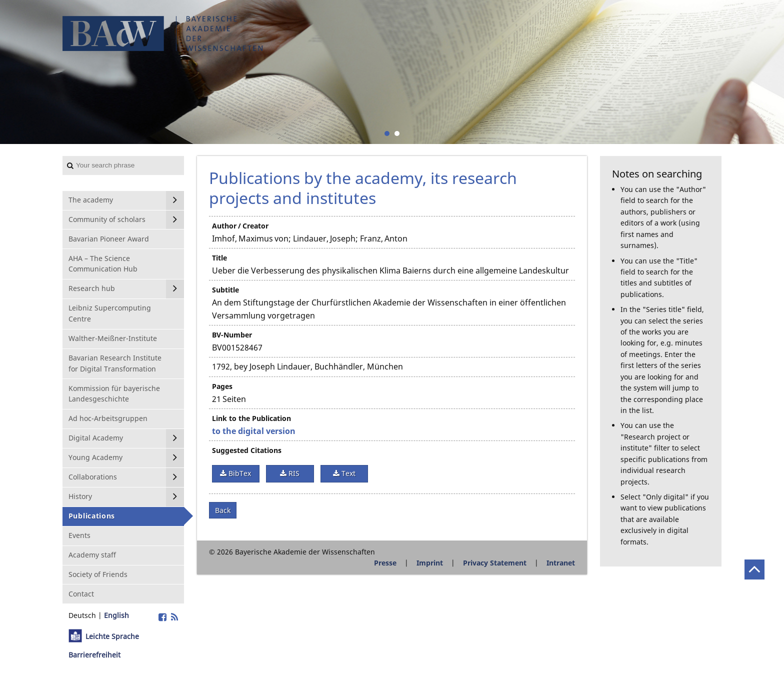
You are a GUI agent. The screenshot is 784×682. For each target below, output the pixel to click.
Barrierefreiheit (94, 655)
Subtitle (225, 290)
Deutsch (82, 615)
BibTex (239, 473)
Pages (222, 386)
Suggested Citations (247, 450)
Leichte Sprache (112, 636)
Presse (385, 563)
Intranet (561, 563)
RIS (293, 473)
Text (347, 473)
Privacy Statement (495, 563)
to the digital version (254, 431)
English (116, 615)
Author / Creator (240, 226)
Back (223, 510)
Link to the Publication (251, 418)
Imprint (430, 563)
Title (219, 258)
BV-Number (232, 335)
